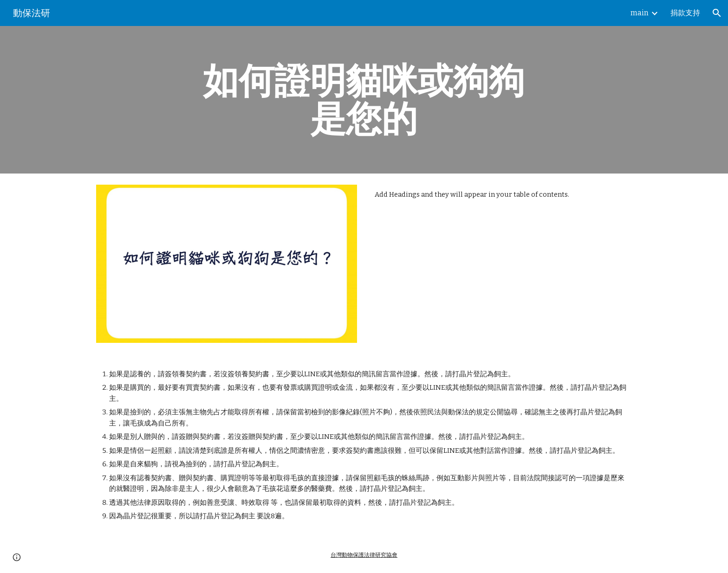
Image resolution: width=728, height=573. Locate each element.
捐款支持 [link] (685, 13)
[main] (364, 100)
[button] (717, 13)
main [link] (640, 13)
